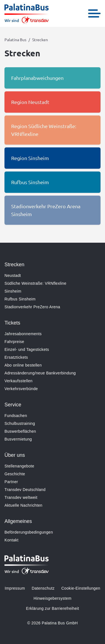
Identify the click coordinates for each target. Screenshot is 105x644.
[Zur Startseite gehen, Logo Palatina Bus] (27, 13)
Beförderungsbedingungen (29, 532)
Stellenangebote (19, 466)
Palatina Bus (15, 40)
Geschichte (15, 474)
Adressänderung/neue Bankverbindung (40, 373)
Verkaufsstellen (18, 381)
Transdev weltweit (21, 497)
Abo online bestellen (23, 365)
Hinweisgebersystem (53, 598)
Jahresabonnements (23, 334)
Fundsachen (16, 416)
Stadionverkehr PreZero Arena (32, 307)
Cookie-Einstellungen (81, 588)
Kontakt (11, 540)
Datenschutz (43, 588)
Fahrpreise (14, 342)
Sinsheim (13, 291)
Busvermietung (18, 439)
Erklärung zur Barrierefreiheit (53, 608)
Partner (11, 482)
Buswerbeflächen (20, 431)
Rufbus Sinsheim (20, 299)
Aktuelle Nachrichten (23, 505)
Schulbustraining (20, 423)
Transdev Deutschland (25, 490)
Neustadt (13, 275)
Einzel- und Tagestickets (27, 349)
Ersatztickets (16, 357)
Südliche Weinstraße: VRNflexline (35, 283)
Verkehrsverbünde (21, 389)
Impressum (15, 588)
